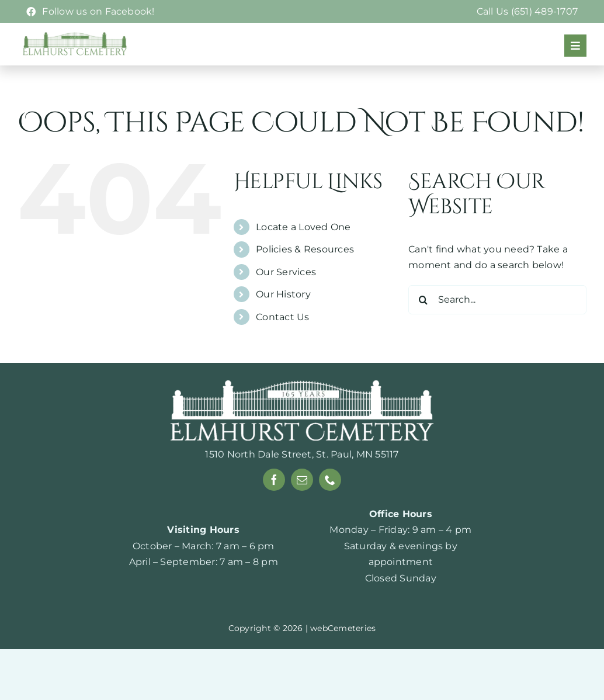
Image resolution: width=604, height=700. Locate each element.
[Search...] (497, 325)
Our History (283, 319)
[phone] (330, 505)
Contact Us (282, 342)
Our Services (286, 297)
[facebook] (274, 505)
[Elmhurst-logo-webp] (75, 36)
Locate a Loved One (303, 252)
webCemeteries (343, 653)
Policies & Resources (305, 275)
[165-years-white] (302, 410)
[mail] (302, 505)
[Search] (423, 325)
